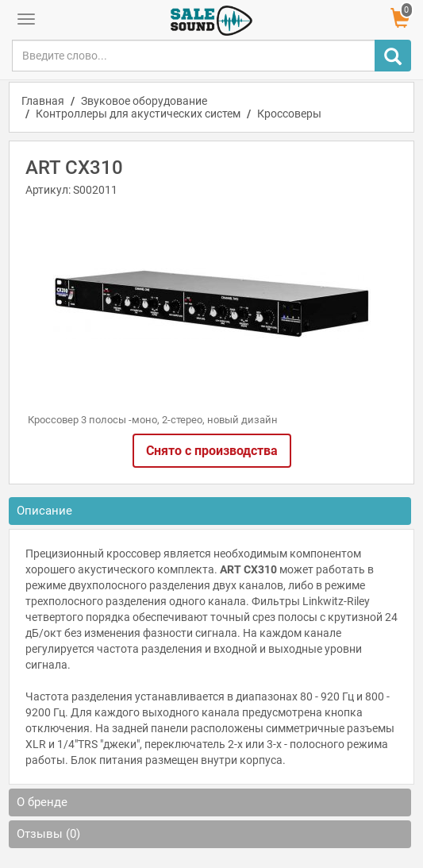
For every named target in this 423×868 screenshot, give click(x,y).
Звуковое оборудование (144, 101)
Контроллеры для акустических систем (138, 114)
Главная (43, 101)
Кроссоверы (289, 114)
